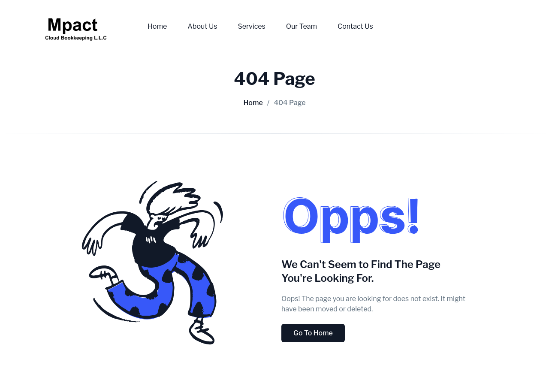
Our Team (302, 26)
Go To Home (313, 333)
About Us (202, 26)
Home (157, 26)
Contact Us (355, 26)
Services (251, 26)
